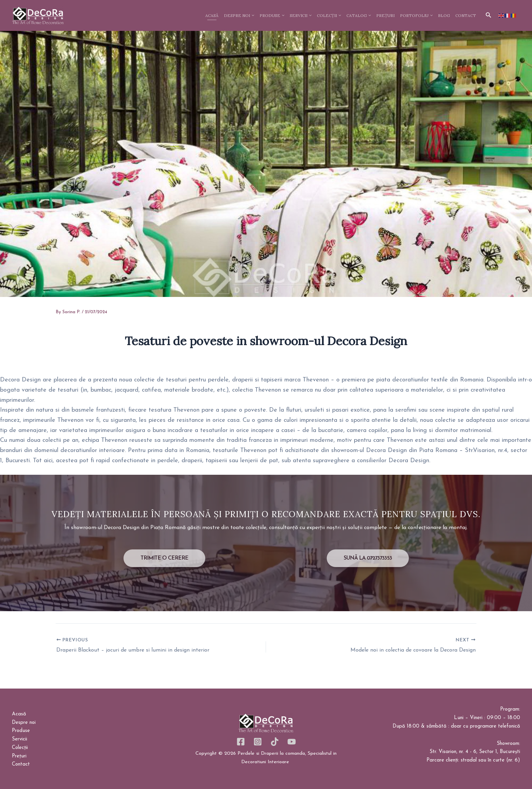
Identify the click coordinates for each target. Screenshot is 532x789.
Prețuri (19, 756)
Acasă (19, 714)
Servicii (20, 739)
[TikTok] (275, 742)
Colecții (20, 748)
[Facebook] (241, 742)
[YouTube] (292, 742)
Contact (21, 764)
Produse (21, 731)
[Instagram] (258, 742)
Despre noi (24, 723)
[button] (489, 15)
